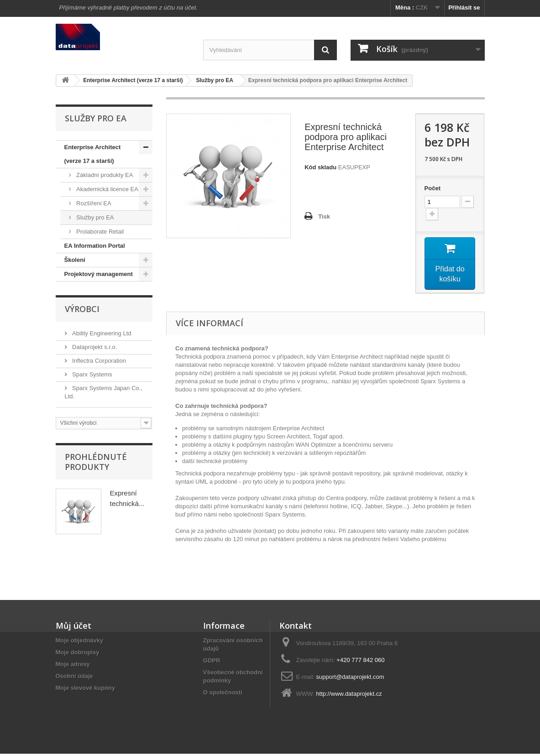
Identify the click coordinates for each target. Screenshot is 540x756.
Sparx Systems (92, 374)
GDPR (212, 663)
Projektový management (99, 274)
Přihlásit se (464, 8)
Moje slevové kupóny (86, 690)
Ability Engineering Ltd (101, 333)
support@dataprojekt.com (350, 679)
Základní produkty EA (104, 175)
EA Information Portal (95, 246)
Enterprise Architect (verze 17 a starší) (93, 154)
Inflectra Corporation (98, 361)
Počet (433, 188)
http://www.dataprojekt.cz (349, 696)
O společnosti (223, 695)
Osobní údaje (74, 678)
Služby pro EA (94, 217)
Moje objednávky (80, 643)
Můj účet (73, 628)
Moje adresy (73, 666)
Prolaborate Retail (100, 232)
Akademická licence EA (107, 189)
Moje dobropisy (78, 654)
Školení (75, 260)
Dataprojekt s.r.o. (94, 347)
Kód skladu (320, 167)
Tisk (324, 216)
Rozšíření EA (93, 203)
